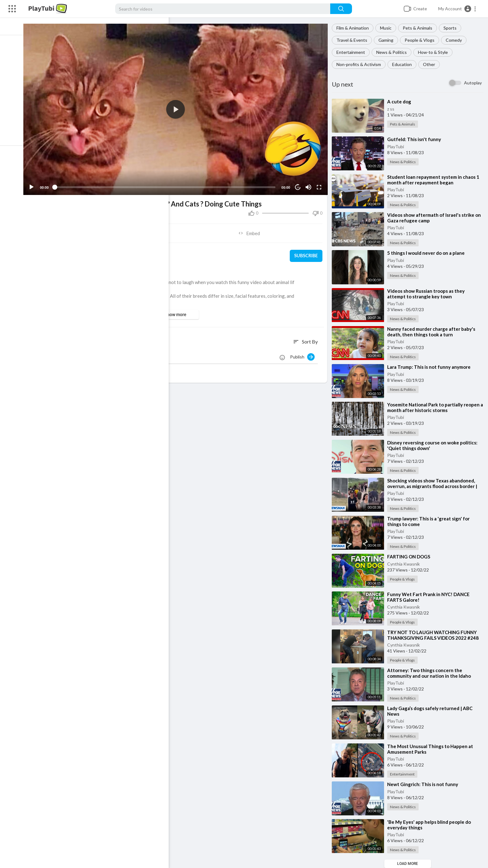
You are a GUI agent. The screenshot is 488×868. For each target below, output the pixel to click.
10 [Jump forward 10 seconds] (299, 185)
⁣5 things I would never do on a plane (428, 253)
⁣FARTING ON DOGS (411, 557)
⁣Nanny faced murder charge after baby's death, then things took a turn (433, 332)
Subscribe (307, 253)
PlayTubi (397, 147)
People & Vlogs (421, 40)
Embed (252, 230)
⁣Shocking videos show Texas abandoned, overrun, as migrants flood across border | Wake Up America (434, 486)
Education (404, 64)
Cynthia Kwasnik (405, 564)
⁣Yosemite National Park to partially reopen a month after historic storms (435, 407)
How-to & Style (435, 52)
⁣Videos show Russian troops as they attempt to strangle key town (428, 294)
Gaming (388, 40)
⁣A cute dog (401, 102)
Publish (304, 354)
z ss (393, 109)
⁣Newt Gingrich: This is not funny (425, 784)
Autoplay (473, 83)
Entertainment (353, 52)
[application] (179, 108)
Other (431, 64)
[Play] (38, 184)
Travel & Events (354, 40)
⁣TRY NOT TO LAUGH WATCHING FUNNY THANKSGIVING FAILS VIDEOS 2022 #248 (435, 635)
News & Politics (393, 52)
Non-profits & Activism (361, 64)
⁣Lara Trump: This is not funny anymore (431, 367)
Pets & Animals (419, 28)
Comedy (456, 40)
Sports (452, 28)
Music (388, 28)
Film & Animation (354, 28)
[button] (457, 9)
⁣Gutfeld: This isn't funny (416, 139)
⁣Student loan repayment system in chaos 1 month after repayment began (435, 180)
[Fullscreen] (320, 184)
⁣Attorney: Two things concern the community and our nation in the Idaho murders (431, 676)
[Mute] (310, 184)
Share (107, 230)
